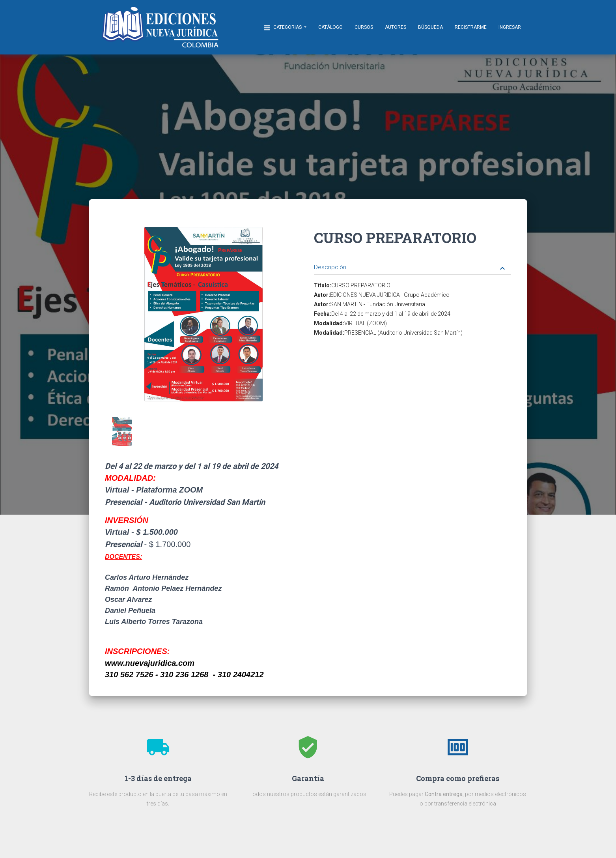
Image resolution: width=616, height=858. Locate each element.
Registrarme (471, 27)
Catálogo (330, 27)
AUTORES (396, 27)
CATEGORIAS (283, 28)
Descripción (411, 268)
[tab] (413, 261)
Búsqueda (430, 27)
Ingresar (510, 27)
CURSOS (364, 27)
